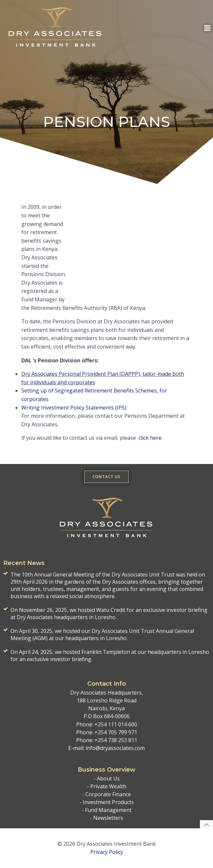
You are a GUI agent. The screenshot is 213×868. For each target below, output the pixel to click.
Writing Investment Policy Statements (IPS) (74, 408)
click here (150, 438)
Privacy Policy (107, 852)
